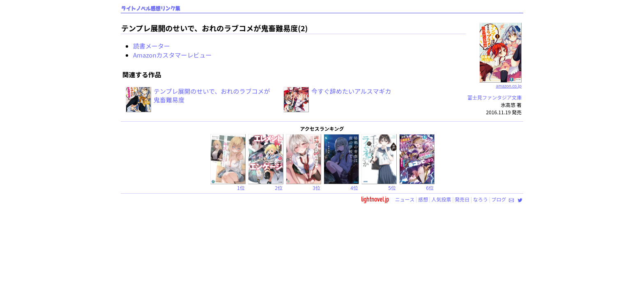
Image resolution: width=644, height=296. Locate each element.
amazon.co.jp (500, 83)
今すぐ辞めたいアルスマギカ (351, 91)
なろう (481, 199)
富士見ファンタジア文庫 (494, 97)
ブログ (499, 199)
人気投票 (442, 199)
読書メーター (152, 46)
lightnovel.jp (375, 199)
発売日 (462, 199)
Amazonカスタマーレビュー (172, 55)
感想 (423, 199)
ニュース (405, 199)
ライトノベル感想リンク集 (151, 8)
